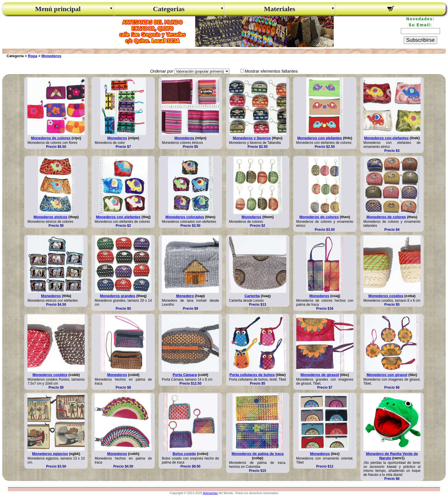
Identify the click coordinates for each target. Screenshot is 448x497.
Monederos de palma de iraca (257, 454)
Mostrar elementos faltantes (271, 71)
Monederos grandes (118, 296)
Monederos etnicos (50, 217)
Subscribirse (420, 40)
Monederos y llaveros (252, 138)
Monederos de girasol (320, 375)
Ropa (33, 56)
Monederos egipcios (50, 454)
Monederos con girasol (387, 375)
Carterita (252, 296)
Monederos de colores (51, 138)
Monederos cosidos (386, 296)
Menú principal (58, 9)
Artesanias (210, 493)
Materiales (280, 9)
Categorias (169, 9)
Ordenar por (162, 71)
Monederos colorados (185, 217)
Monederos (51, 56)
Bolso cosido (184, 454)
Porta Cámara (185, 375)
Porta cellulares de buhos (252, 375)
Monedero (185, 296)
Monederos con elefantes (320, 138)
